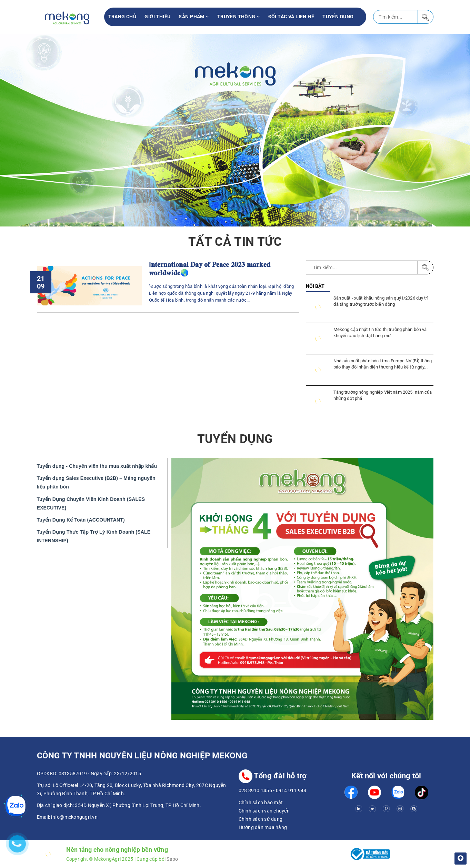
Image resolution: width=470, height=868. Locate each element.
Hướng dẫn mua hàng (263, 827)
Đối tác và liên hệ (291, 17)
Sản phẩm (194, 17)
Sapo (172, 859)
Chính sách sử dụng (261, 819)
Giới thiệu (157, 17)
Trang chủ (122, 17)
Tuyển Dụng (338, 17)
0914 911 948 (291, 790)
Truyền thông (239, 17)
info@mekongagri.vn (74, 817)
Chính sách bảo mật (261, 803)
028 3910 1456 (255, 790)
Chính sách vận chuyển (264, 811)
